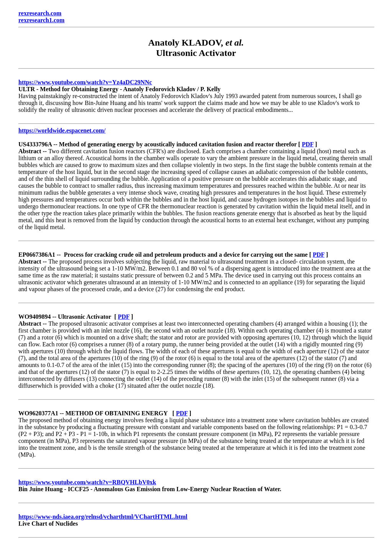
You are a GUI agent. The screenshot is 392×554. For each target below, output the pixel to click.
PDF (308, 144)
